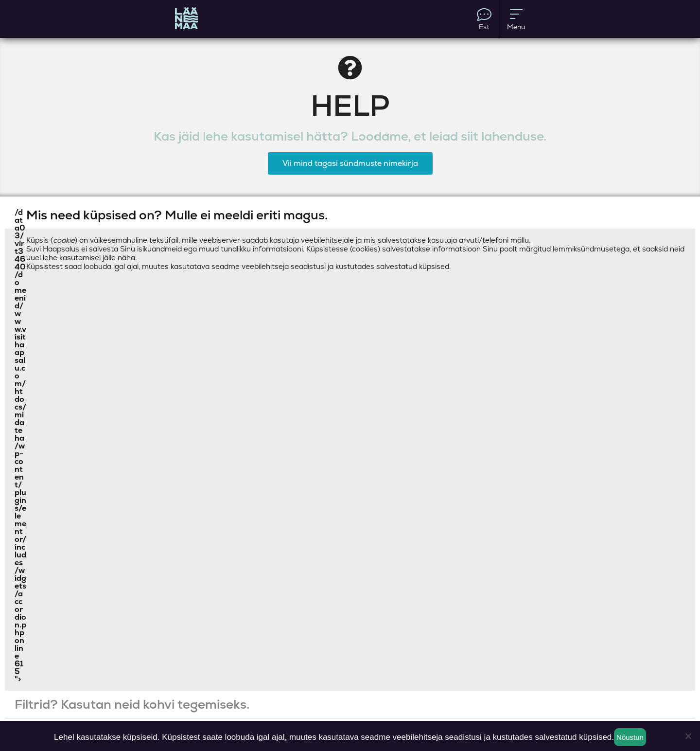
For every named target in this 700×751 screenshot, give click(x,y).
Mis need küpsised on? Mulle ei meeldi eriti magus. (177, 215)
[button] (350, 215)
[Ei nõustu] (688, 736)
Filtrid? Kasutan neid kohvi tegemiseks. (132, 704)
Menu (516, 19)
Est (484, 19)
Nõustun (630, 737)
